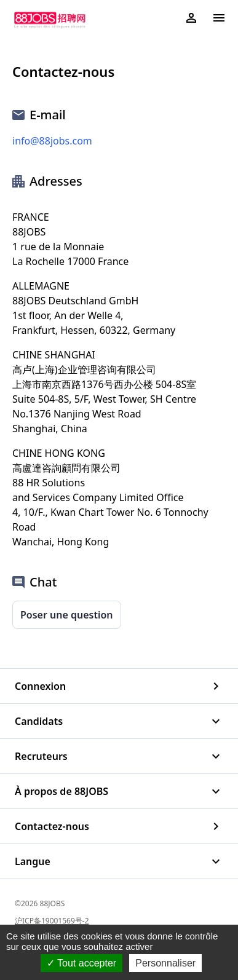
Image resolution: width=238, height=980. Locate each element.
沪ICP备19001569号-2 (52, 921)
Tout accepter (81, 963)
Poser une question (67, 615)
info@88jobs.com (52, 141)
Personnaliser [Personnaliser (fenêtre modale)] (165, 963)
